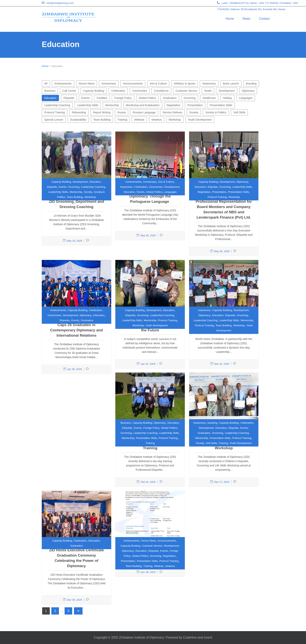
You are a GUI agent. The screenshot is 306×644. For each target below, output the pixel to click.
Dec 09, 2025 (74, 600)
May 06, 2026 (148, 235)
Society (194, 112)
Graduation (170, 98)
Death (208, 91)
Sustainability (78, 120)
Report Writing (102, 112)
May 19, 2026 (74, 241)
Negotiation (174, 105)
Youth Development (200, 120)
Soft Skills (239, 112)
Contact (264, 19)
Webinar (139, 120)
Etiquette (69, 98)
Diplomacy (248, 91)
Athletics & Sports (185, 84)
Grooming (190, 98)
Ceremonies (140, 91)
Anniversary (109, 84)
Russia (122, 112)
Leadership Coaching (57, 105)
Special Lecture (54, 120)
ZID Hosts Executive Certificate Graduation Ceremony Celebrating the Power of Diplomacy (76, 558)
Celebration (118, 91)
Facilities (102, 98)
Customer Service (186, 91)
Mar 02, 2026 (222, 364)
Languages (246, 98)
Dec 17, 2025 (222, 482)
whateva (157, 120)
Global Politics (147, 98)
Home (230, 19)
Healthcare (209, 98)
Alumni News (87, 84)
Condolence (161, 91)
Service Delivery (172, 112)
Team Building (102, 120)
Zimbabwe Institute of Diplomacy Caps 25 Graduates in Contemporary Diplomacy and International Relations (77, 327)
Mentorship (112, 105)
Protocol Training (55, 112)
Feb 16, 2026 (148, 482)
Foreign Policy (123, 98)
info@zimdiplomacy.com (60, 3)
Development (227, 91)
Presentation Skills (221, 105)
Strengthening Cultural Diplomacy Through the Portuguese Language (150, 196)
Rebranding (79, 112)
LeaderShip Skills (88, 105)
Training (122, 120)
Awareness (209, 84)
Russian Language (144, 112)
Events (86, 98)
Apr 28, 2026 (74, 369)
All (46, 84)
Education (50, 98)
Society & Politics (216, 112)
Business (50, 91)
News (246, 19)
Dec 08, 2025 (148, 572)
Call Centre (69, 91)
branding (251, 84)
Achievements (63, 84)
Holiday (227, 98)
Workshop (175, 120)
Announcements (133, 84)
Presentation (195, 105)
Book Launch (231, 84)
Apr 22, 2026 (148, 364)
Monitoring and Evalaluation (143, 105)
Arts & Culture (158, 84)
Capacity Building (94, 91)
